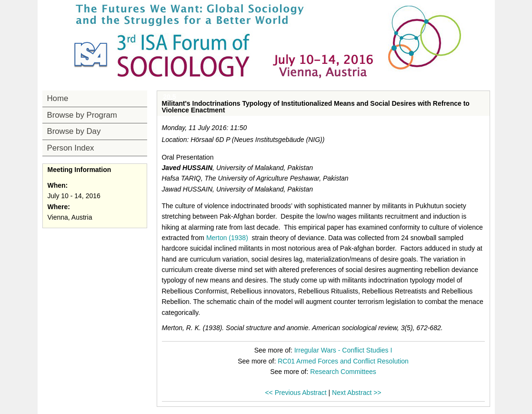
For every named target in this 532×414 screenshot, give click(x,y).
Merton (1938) (227, 238)
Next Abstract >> (357, 393)
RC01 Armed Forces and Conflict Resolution (343, 361)
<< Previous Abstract (296, 393)
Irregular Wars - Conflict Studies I (343, 350)
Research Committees (343, 372)
